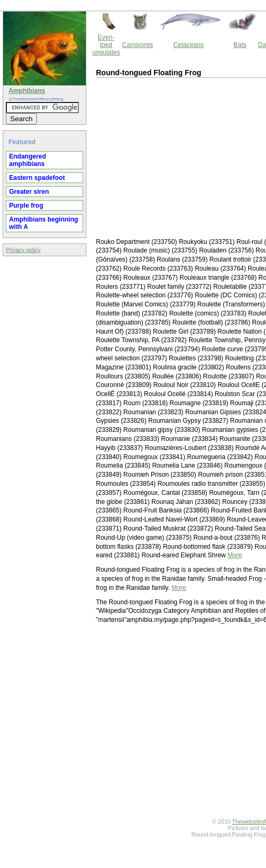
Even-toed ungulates (106, 45)
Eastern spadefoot (37, 178)
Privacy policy (23, 250)
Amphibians (27, 91)
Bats (240, 45)
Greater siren (29, 192)
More (235, 555)
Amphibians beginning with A (43, 223)
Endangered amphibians (27, 160)
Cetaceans (188, 45)
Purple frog (26, 206)
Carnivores (138, 45)
